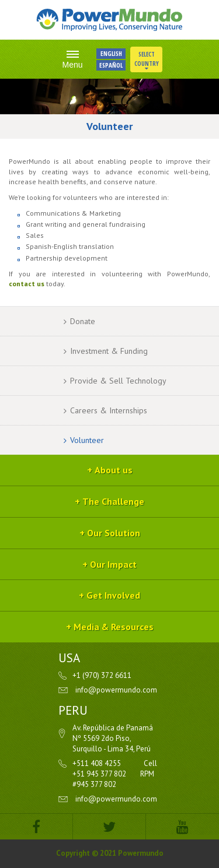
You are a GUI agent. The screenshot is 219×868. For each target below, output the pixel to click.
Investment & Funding (109, 351)
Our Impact (113, 564)
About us (114, 470)
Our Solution (114, 533)
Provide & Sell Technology (118, 381)
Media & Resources (114, 627)
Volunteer (87, 440)
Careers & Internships (109, 410)
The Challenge (113, 501)
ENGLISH (111, 53)
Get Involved (113, 595)
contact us (27, 284)
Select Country (147, 61)
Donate (83, 321)
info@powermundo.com (116, 690)
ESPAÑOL (111, 65)
